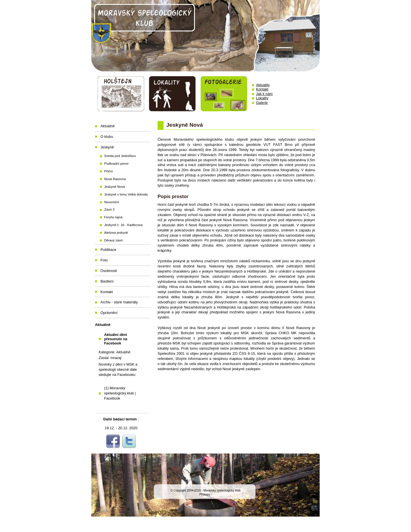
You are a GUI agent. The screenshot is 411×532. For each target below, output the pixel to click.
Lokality (262, 98)
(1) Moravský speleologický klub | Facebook (120, 393)
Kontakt (262, 89)
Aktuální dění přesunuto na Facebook (116, 339)
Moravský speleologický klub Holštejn (205, 36)
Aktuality (263, 85)
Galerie (262, 103)
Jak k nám (264, 94)
